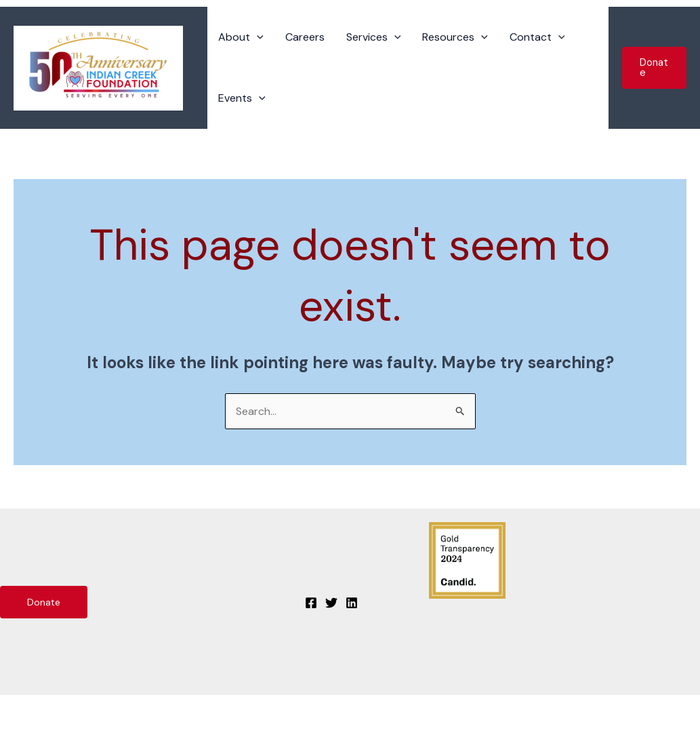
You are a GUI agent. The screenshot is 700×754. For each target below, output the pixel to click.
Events (242, 98)
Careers (305, 37)
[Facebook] (311, 603)
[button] (654, 68)
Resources (455, 37)
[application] (257, 37)
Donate (44, 602)
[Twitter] (331, 603)
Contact (537, 37)
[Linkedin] (352, 603)
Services (374, 37)
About (241, 37)
